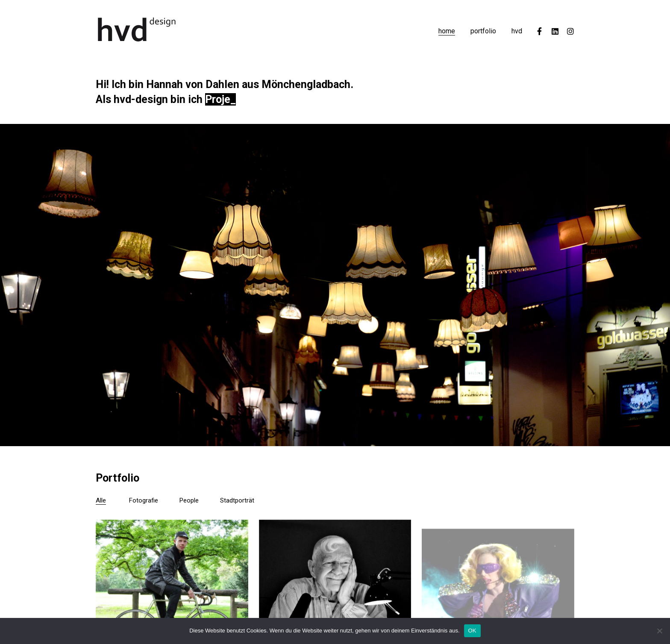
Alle (101, 500)
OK (472, 631)
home (447, 31)
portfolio (483, 31)
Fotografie (144, 500)
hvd (517, 31)
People (189, 500)
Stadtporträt (237, 500)
